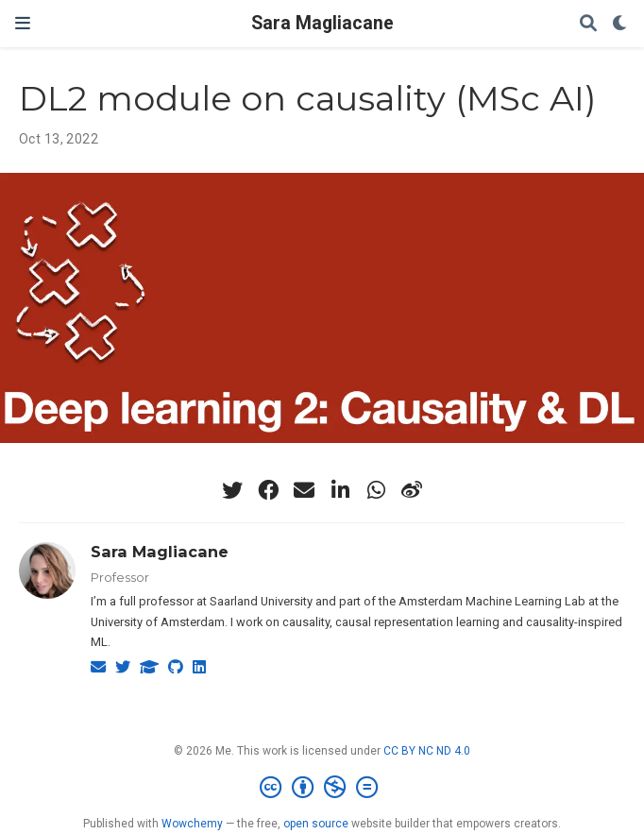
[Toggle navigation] (23, 23)
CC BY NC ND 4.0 (427, 751)
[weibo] (412, 490)
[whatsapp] (376, 490)
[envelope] (304, 490)
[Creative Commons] (322, 788)
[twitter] (232, 490)
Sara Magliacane (322, 23)
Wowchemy (192, 824)
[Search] (588, 24)
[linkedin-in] (340, 490)
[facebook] (268, 490)
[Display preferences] (620, 24)
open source (316, 824)
